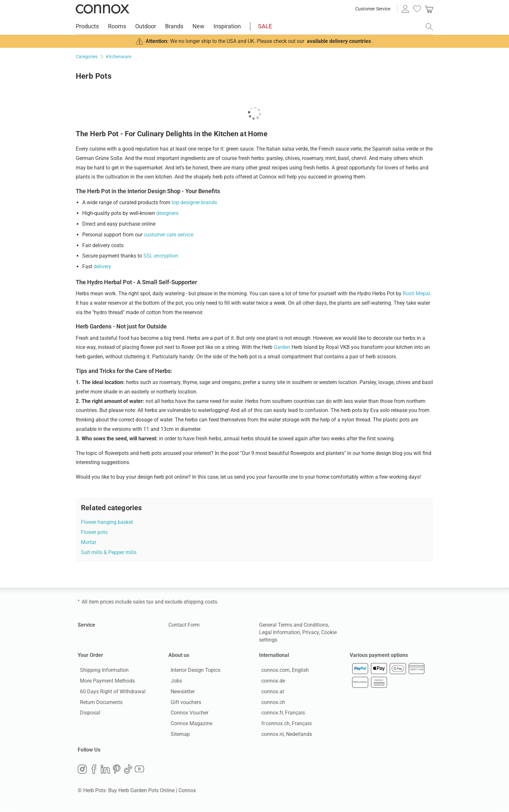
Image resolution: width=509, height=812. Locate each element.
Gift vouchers (184, 703)
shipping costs (200, 602)
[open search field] (429, 27)
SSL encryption (161, 256)
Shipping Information (102, 671)
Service (86, 625)
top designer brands (194, 202)
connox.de (271, 682)
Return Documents (99, 703)
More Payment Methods (105, 682)
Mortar (89, 542)
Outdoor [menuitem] (146, 26)
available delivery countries (339, 41)
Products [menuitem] (87, 26)
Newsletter (180, 692)
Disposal (88, 714)
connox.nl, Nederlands (284, 735)
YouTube (139, 771)
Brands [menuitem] (174, 26)
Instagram (82, 771)
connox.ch (271, 703)
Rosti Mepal (416, 293)
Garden (282, 347)
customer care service (169, 235)
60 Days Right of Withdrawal (111, 692)
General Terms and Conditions (294, 625)
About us (179, 655)
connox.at (270, 692)
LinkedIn (105, 771)
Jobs (174, 682)
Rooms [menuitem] (117, 26)
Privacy (311, 632)
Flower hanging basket (107, 522)
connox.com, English (283, 671)
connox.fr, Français (281, 714)
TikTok (128, 771)
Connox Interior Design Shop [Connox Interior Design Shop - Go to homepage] (103, 9)
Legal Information (280, 632)
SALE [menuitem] (265, 26)
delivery (102, 266)
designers (167, 213)
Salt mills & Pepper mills (109, 552)
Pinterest (117, 771)
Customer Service (373, 9)
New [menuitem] (198, 26)
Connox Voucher (187, 714)
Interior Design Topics (193, 671)
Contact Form (184, 625)
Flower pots (94, 532)
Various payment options (379, 655)
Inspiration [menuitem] (227, 26)
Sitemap (178, 735)
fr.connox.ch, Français (284, 725)
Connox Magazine (189, 725)
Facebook (94, 771)
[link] (429, 9)
